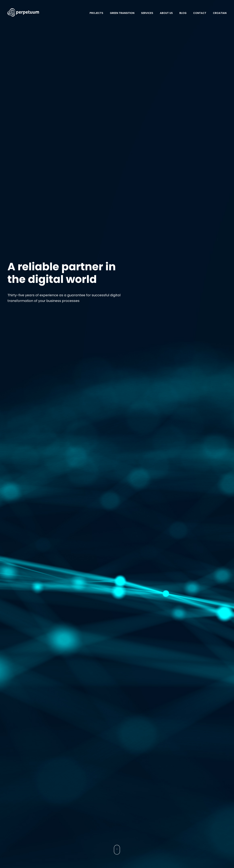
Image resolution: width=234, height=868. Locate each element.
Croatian (220, 13)
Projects (96, 13)
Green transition (122, 13)
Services (147, 13)
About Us (166, 13)
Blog (183, 13)
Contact (200, 13)
